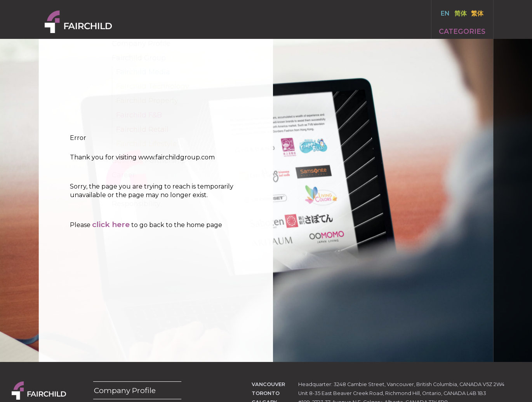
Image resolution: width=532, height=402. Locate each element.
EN (445, 13)
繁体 (477, 13)
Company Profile (125, 390)
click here (111, 224)
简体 (461, 13)
